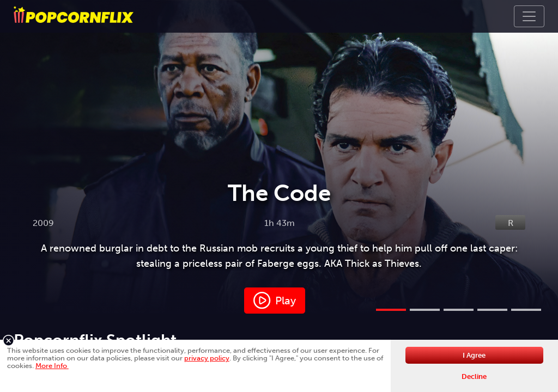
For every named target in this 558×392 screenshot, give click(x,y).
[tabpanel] (279, 157)
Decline (474, 376)
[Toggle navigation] (529, 16)
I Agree (474, 355)
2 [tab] (425, 310)
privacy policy (207, 358)
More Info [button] (52, 366)
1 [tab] (391, 310)
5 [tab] (526, 310)
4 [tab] (492, 310)
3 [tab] (459, 310)
